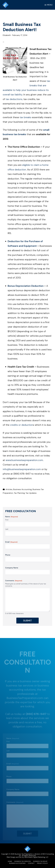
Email (11, 542)
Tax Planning (19, 493)
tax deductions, (14, 99)
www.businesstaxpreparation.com (24, 460)
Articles (9, 489)
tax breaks (25, 117)
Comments (14, 581)
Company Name (12, 568)
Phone (8, 555)
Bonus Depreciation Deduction (26, 286)
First (7, 520)
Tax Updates (31, 493)
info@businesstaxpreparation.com (22, 469)
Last (7, 529)
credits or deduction (21, 425)
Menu (50, 5)
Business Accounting (22, 489)
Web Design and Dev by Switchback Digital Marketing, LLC (27, 857)
